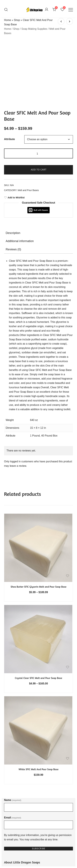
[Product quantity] (38, 89)
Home (8, 20)
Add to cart (38, 105)
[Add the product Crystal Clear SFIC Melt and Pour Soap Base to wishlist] (68, 602)
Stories (8, 817)
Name (13, 735)
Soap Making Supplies (34, 29)
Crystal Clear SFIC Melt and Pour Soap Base (39, 613)
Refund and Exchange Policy (21, 839)
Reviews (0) (13, 185)
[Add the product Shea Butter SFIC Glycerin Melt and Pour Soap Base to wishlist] (68, 511)
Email (13, 753)
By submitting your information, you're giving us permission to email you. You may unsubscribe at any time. (38, 773)
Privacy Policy (12, 833)
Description (13, 168)
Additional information (20, 176)
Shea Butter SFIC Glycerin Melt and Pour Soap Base (38, 522)
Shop (17, 20)
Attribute (9, 75)
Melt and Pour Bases (28, 126)
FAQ (7, 811)
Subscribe (38, 784)
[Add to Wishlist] (38, 133)
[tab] (38, 168)
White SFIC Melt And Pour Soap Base (39, 705)
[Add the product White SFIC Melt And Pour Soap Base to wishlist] (68, 694)
